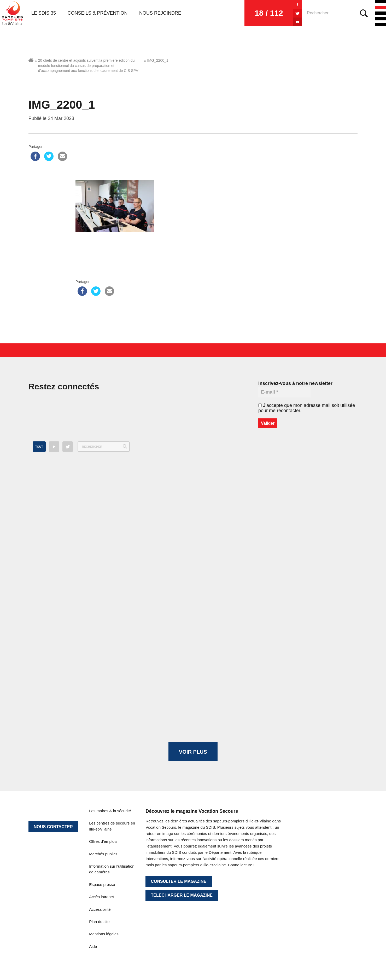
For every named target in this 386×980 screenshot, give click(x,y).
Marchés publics (103, 854)
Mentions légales (104, 934)
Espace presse (102, 884)
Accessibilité (100, 909)
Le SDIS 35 (44, 13)
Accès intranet (101, 897)
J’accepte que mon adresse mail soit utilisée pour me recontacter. (307, 408)
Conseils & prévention (98, 13)
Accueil (31, 60)
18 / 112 (269, 13)
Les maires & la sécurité (110, 811)
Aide (93, 946)
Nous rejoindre (160, 13)
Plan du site (99, 922)
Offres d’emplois (103, 841)
